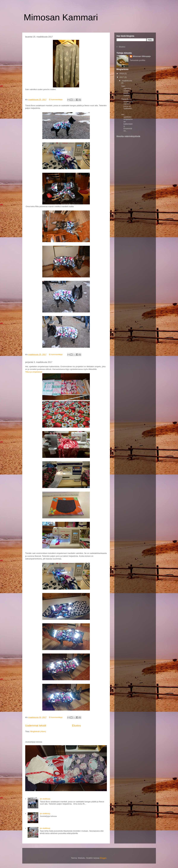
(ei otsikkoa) (45, 799)
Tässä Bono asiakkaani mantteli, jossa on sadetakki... (127, 105)
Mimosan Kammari (61, 17)
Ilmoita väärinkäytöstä (128, 136)
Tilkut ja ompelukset (34, 372)
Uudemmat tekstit (36, 726)
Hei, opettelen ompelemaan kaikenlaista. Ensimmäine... (127, 123)
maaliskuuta (127, 81)
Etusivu (76, 726)
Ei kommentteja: (56, 100)
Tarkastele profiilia (137, 60)
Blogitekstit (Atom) (38, 731)
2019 (122, 74)
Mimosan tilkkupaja (142, 56)
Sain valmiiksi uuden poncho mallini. (126, 91)
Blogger (103, 858)
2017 (122, 77)
